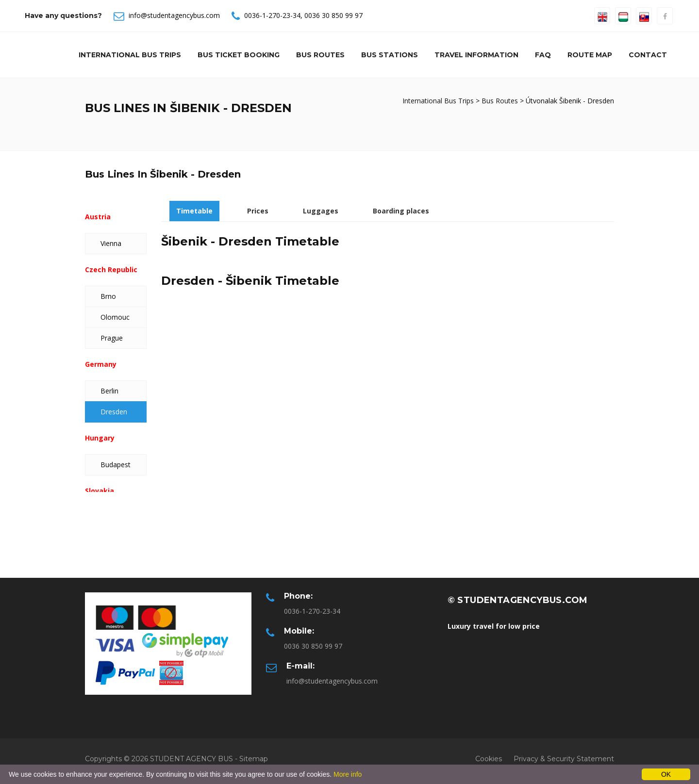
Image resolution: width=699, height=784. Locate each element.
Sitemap (254, 759)
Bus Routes (320, 55)
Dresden (114, 412)
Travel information (476, 55)
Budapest (116, 465)
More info (348, 774)
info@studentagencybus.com (174, 15)
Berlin (109, 391)
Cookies (489, 759)
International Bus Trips (130, 55)
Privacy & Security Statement (564, 759)
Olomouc (115, 317)
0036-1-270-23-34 (272, 15)
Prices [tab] (258, 211)
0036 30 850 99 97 (333, 15)
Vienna (111, 243)
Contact (648, 55)
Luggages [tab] (321, 211)
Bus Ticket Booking (239, 55)
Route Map (590, 55)
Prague (112, 338)
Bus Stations (390, 55)
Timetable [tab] (194, 211)
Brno (108, 296)
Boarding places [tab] (401, 211)
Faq (543, 55)
